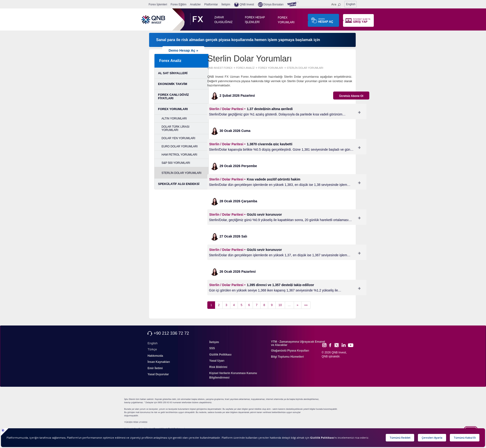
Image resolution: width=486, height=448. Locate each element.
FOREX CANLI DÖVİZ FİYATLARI (173, 96)
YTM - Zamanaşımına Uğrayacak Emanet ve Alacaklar (298, 343)
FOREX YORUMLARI (286, 20)
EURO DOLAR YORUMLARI (180, 146)
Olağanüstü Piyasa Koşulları (290, 351)
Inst (324, 345)
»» (306, 305)
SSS (212, 348)
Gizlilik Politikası (220, 355)
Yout (351, 345)
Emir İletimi (155, 368)
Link (344, 345)
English (351, 4)
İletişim (214, 342)
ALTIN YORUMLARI (174, 119)
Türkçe (152, 349)
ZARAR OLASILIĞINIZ (222, 20)
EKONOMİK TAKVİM (173, 84)
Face (332, 345)
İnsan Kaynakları (159, 362)
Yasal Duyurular (158, 374)
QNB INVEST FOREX (220, 68)
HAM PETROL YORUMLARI (179, 155)
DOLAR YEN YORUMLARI (178, 138)
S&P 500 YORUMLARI (176, 163)
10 (280, 305)
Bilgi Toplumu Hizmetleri (287, 357)
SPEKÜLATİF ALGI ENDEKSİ (179, 184)
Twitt (339, 345)
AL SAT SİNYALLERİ (173, 73)
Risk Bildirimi (218, 367)
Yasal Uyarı (217, 361)
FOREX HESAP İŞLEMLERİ (255, 20)
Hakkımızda (155, 356)
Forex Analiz (170, 61)
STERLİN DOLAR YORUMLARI (181, 173)
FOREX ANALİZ (245, 68)
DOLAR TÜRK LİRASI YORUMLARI (175, 128)
